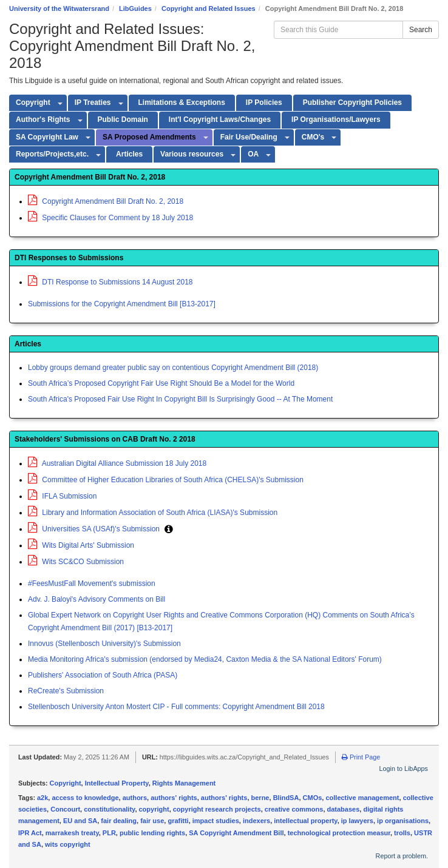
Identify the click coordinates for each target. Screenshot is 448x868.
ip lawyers (357, 821)
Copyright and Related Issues (209, 8)
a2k (42, 798)
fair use (152, 821)
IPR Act (30, 833)
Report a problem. (402, 856)
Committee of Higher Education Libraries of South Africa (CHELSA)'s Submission (166, 480)
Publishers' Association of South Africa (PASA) (103, 675)
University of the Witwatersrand (59, 8)
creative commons (294, 809)
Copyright (66, 783)
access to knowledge (85, 798)
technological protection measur (339, 833)
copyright (154, 809)
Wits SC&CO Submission (76, 562)
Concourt (65, 809)
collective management (362, 798)
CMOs (313, 798)
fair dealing (119, 821)
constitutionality (109, 809)
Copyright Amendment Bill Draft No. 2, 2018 (106, 201)
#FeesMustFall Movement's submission (92, 584)
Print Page (361, 757)
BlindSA (286, 798)
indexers (256, 821)
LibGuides (135, 8)
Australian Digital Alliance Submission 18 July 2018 (117, 463)
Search (421, 30)
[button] (169, 529)
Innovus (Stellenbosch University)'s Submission (104, 644)
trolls (402, 833)
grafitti (178, 821)
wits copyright (68, 844)
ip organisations (403, 821)
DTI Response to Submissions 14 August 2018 (110, 282)
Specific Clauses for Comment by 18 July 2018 (110, 218)
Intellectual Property (117, 783)
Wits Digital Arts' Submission (81, 545)
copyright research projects (217, 809)
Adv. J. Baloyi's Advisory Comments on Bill (97, 599)
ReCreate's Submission (66, 691)
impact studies (216, 821)
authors (135, 798)
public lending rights (152, 833)
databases (344, 809)
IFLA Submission (62, 496)
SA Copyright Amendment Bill (236, 833)
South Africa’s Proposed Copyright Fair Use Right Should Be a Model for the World (161, 383)
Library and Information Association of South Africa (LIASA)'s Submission (153, 513)
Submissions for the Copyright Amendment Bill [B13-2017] (122, 304)
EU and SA (80, 821)
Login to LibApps (404, 769)
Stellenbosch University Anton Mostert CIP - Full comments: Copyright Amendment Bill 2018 (176, 707)
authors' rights (174, 798)
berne (260, 798)
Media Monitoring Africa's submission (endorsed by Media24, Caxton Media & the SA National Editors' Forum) (205, 659)
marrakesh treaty (72, 833)
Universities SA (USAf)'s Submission (95, 529)
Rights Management (184, 783)
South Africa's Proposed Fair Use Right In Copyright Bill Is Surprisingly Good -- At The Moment (180, 399)
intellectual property (305, 821)
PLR (109, 833)
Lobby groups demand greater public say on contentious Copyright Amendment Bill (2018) (173, 368)
